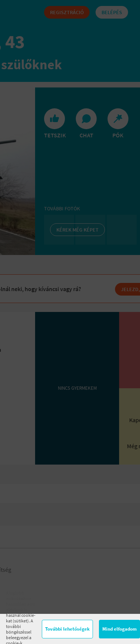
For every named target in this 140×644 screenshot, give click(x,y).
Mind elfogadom (119, 629)
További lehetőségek (67, 629)
